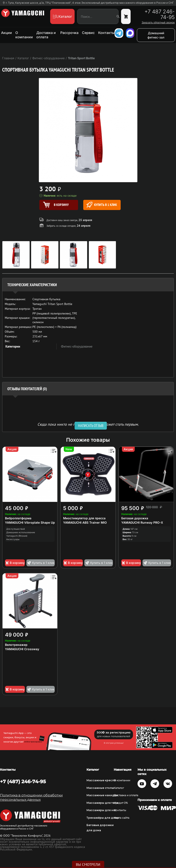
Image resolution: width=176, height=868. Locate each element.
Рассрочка (69, 33)
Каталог (119, 788)
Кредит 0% (121, 803)
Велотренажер (16, 645)
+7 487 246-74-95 (160, 14)
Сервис (88, 33)
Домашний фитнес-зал (156, 35)
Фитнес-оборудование (77, 346)
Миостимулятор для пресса (84, 518)
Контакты (106, 33)
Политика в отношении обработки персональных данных (31, 797)
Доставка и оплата (46, 35)
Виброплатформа (18, 518)
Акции (6, 33)
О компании (24, 35)
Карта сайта (122, 818)
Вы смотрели (88, 865)
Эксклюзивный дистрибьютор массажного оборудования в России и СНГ (128, 3)
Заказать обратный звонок (158, 22)
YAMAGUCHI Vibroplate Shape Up (30, 522)
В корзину (15, 563)
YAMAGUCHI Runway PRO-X (142, 522)
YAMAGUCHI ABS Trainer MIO (85, 522)
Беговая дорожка (135, 518)
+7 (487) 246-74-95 (23, 781)
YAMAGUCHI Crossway (22, 649)
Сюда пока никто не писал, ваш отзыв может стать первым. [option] (88, 424)
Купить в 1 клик (102, 205)
